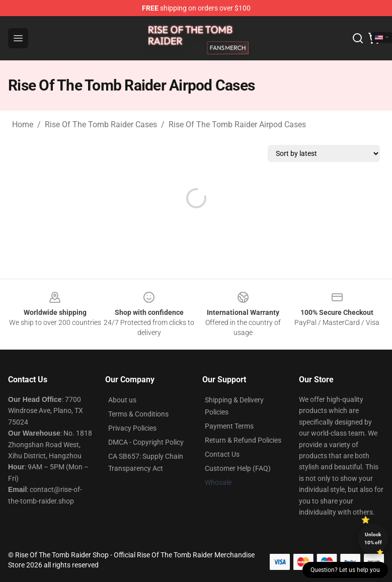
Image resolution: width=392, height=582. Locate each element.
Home (23, 124)
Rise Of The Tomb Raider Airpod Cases (237, 124)
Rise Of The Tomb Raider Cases (101, 124)
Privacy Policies (132, 428)
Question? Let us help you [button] (345, 570)
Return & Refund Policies (243, 440)
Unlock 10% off (373, 538)
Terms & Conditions (138, 414)
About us (122, 400)
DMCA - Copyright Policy (146, 442)
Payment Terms (229, 426)
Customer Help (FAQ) (238, 468)
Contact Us (222, 454)
